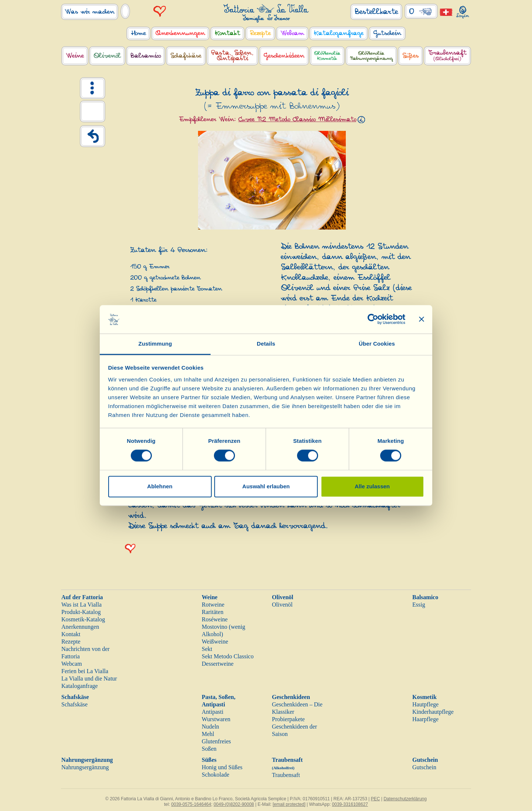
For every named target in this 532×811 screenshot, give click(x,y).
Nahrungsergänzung (87, 760)
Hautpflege (425, 704)
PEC (376, 799)
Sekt (207, 649)
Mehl (208, 734)
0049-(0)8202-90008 (234, 804)
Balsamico (425, 597)
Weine (210, 597)
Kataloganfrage (80, 686)
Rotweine (213, 605)
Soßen (209, 749)
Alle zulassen (372, 486)
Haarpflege (425, 719)
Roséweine (215, 619)
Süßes (209, 760)
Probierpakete (288, 719)
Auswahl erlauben (266, 486)
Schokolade (216, 775)
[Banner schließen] (422, 319)
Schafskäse (75, 697)
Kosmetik (424, 697)
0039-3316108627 (350, 804)
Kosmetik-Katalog (83, 619)
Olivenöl (283, 597)
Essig (419, 605)
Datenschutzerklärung (405, 799)
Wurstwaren (216, 719)
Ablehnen (160, 486)
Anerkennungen (80, 627)
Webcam (72, 664)
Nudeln (210, 727)
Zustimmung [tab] (155, 344)
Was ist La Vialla (81, 605)
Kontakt (71, 634)
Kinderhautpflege (433, 712)
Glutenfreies (216, 741)
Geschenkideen (291, 697)
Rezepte (71, 642)
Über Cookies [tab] (377, 344)
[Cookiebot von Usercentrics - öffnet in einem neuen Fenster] (373, 319)
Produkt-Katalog (81, 612)
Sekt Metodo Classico (228, 656)
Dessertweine (218, 664)
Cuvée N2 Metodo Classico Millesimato (297, 119)
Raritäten (213, 612)
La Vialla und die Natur (89, 678)
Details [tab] (266, 344)
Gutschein (425, 760)
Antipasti (213, 712)
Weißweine (215, 642)
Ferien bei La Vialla (85, 671)
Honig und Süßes (222, 767)
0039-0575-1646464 (191, 804)
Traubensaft (286, 775)
